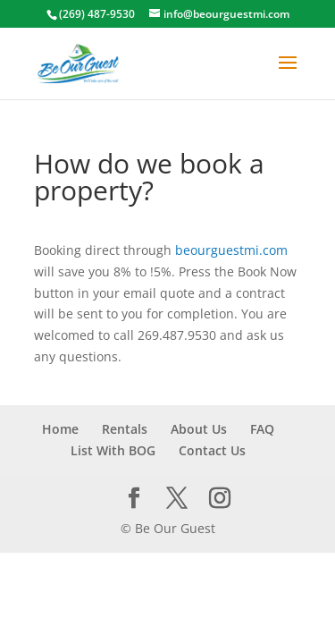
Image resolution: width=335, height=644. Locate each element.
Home (60, 429)
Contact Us (212, 450)
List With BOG (113, 450)
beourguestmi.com (231, 250)
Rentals (125, 429)
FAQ (262, 429)
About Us (199, 429)
